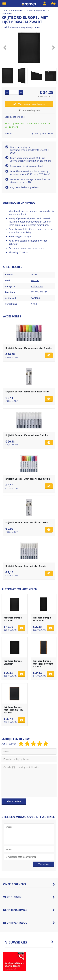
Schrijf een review (43, 134)
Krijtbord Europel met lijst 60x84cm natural (13, 710)
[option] (29, 47)
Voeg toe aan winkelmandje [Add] (29, 104)
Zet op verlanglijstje (29, 110)
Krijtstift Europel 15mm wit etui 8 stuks (27, 435)
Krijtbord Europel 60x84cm (13, 662)
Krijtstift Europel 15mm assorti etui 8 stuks (28, 348)
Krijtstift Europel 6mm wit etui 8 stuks (26, 566)
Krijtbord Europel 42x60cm (13, 619)
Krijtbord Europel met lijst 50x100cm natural (43, 664)
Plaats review (14, 801)
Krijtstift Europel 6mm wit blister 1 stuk (27, 522)
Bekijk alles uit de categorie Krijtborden (21, 27)
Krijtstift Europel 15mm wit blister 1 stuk (27, 392)
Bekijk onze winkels (15, 117)
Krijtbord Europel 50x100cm (42, 619)
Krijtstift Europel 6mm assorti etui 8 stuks (28, 479)
